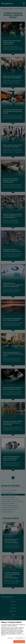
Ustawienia (10, 638)
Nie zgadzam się (20, 638)
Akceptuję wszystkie (19, 642)
